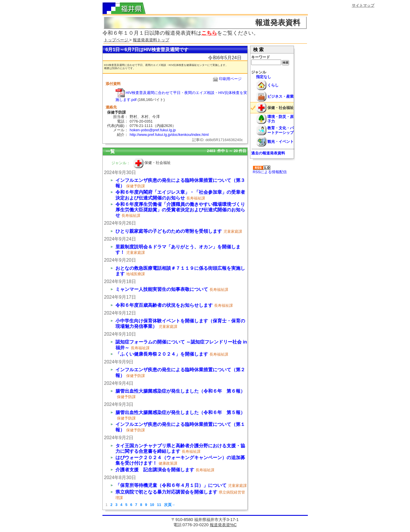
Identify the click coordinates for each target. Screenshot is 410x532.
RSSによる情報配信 (270, 170)
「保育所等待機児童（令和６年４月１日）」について (171, 485)
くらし (273, 85)
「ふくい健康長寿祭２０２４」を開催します (162, 354)
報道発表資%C (223, 525)
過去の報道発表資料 (268, 153)
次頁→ (170, 505)
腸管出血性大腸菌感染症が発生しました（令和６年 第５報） (180, 412)
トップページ (117, 40)
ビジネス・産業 (281, 96)
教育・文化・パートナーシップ (281, 130)
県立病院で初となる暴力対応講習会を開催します (166, 492)
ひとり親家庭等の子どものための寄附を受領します (169, 231)
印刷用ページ (230, 79)
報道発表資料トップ (151, 40)
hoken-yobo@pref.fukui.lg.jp (153, 130)
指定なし (264, 77)
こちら (209, 33)
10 (152, 505)
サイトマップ (363, 5)
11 (159, 505)
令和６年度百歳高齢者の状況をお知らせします (164, 305)
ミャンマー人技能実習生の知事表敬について (162, 289)
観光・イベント (281, 142)
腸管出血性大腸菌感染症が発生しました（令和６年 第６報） (180, 391)
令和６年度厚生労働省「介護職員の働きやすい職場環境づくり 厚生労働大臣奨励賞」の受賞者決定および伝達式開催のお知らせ (180, 210)
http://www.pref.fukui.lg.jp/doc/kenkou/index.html (169, 135)
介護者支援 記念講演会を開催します (155, 470)
